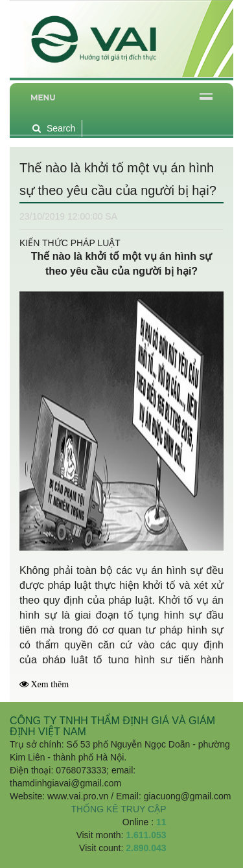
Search (54, 128)
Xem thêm (50, 684)
